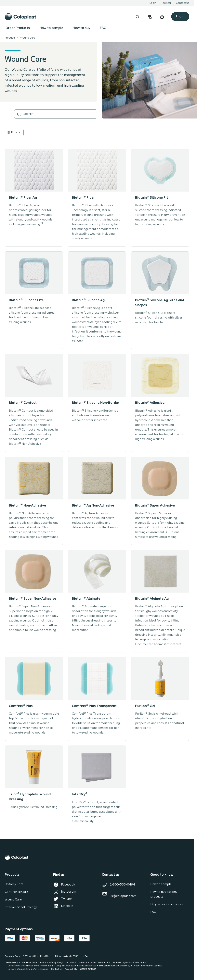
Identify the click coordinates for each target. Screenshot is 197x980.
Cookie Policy (11, 963)
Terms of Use (97, 963)
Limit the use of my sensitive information (126, 963)
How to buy (82, 28)
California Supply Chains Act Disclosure (28, 969)
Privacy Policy (56, 963)
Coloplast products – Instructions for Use (76, 966)
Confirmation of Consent (33, 963)
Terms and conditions (76, 963)
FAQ (103, 28)
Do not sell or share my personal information (30, 966)
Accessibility (71, 969)
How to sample (51, 28)
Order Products (18, 28)
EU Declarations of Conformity (114, 966)
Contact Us (57, 969)
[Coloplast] (97, 857)
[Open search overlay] (138, 17)
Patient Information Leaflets (147, 966)
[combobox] (56, 114)
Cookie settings (88, 969)
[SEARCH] (19, 114)
